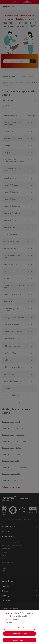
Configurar (19, 627)
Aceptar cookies (19, 640)
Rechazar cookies (19, 634)
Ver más (9, 622)
